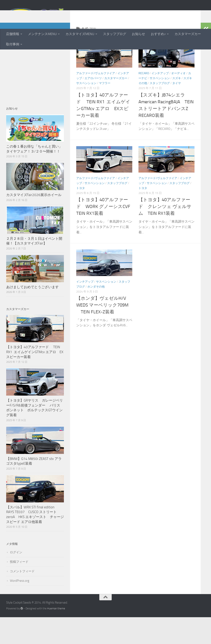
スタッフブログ (115, 34)
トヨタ (81, 215)
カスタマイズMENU (80, 34)
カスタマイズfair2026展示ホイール (34, 222)
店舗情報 (13, 34)
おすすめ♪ (158, 34)
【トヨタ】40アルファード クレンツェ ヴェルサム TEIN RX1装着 (165, 233)
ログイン (16, 579)
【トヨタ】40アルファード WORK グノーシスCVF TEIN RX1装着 (105, 233)
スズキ (177, 105)
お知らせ (138, 34)
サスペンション (86, 110)
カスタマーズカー (188, 34)
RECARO (144, 100)
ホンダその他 (96, 313)
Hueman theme (56, 635)
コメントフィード (22, 598)
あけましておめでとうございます (32, 314)
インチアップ (160, 100)
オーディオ (178, 100)
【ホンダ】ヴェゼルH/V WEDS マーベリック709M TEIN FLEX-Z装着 (102, 332)
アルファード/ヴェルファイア (96, 100)
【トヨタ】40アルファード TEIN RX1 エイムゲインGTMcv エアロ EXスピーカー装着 (35, 379)
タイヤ (177, 110)
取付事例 (13, 44)
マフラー (105, 110)
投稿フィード (19, 589)
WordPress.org (20, 608)
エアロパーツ (93, 105)
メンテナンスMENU (42, 34)
